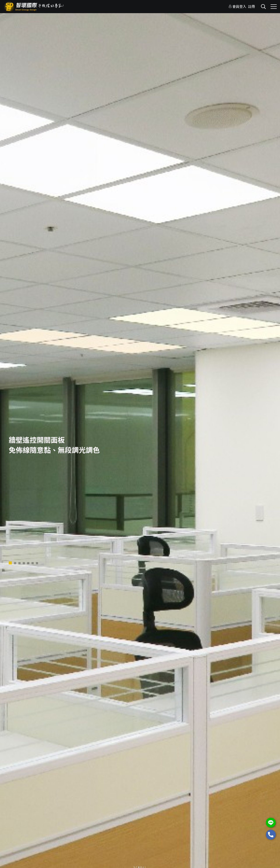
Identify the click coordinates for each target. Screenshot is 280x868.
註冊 (252, 6)
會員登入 (239, 6)
